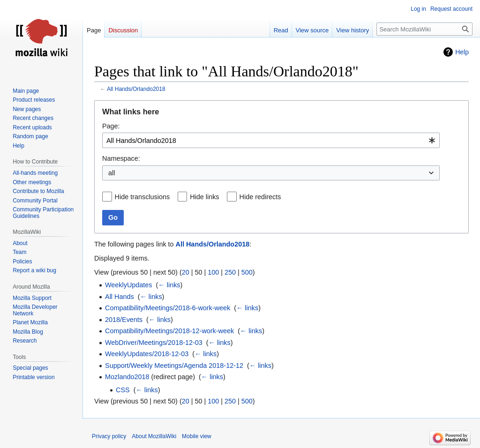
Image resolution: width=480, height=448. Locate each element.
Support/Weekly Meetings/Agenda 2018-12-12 (174, 366)
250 (230, 272)
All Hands (120, 297)
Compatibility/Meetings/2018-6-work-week (168, 308)
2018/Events (124, 320)
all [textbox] (112, 173)
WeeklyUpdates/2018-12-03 (147, 354)
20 (186, 272)
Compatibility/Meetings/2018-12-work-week (169, 331)
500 (247, 272)
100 (213, 272)
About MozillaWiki (154, 436)
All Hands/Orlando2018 (136, 89)
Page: (111, 126)
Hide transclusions (142, 197)
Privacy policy (109, 436)
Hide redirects (260, 197)
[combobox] (271, 140)
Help (462, 52)
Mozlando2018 (127, 377)
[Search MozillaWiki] (424, 29)
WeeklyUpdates (129, 285)
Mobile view (197, 436)
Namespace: (121, 158)
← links (169, 285)
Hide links (204, 197)
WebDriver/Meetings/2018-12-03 (154, 343)
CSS (123, 390)
